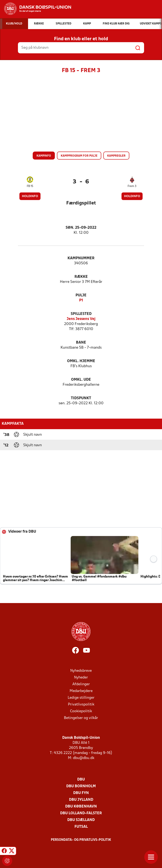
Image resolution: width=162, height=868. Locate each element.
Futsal (81, 827)
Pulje (81, 295)
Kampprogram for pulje (79, 156)
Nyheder (81, 678)
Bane (81, 343)
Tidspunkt (81, 398)
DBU (81, 780)
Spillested (81, 314)
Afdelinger (81, 684)
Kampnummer (81, 258)
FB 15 (30, 186)
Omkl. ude (81, 380)
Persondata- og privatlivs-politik (81, 840)
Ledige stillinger (81, 698)
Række (81, 277)
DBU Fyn (81, 793)
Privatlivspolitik (81, 705)
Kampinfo (44, 156)
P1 (81, 300)
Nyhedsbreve (81, 671)
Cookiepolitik (81, 711)
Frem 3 (132, 186)
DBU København (81, 807)
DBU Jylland (81, 800)
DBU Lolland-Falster (81, 813)
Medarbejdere (81, 691)
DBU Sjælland (81, 820)
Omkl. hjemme (81, 361)
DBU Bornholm (81, 786)
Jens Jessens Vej (81, 319)
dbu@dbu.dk (84, 758)
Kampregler (116, 156)
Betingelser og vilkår (81, 718)
